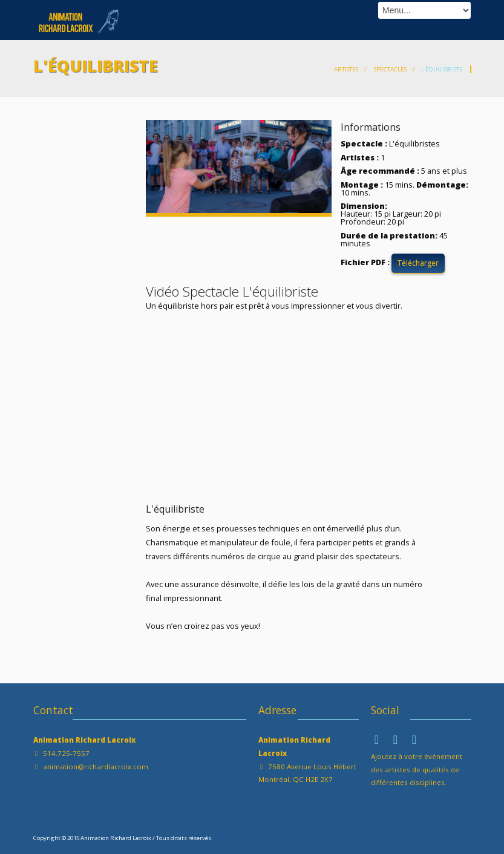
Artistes (346, 69)
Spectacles (390, 69)
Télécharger (418, 263)
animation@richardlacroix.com (96, 767)
